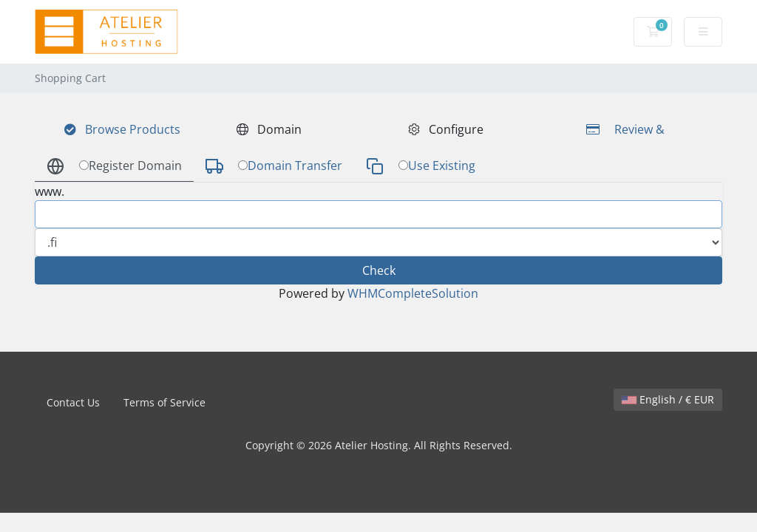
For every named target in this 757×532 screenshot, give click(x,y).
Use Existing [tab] (421, 167)
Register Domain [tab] (114, 167)
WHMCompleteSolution (413, 293)
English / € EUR (668, 399)
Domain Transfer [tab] (274, 167)
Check (379, 270)
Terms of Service (164, 402)
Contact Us (73, 402)
